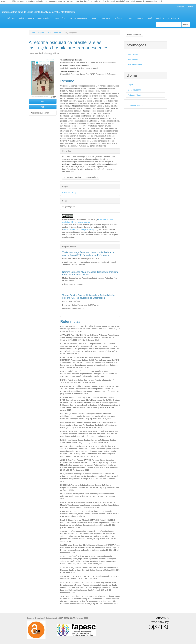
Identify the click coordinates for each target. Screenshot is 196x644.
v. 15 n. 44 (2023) (55, 32)
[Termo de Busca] (169, 24)
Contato (129, 18)
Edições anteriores (26, 18)
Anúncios (118, 18)
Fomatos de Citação (72, 177)
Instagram (139, 18)
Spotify (150, 18)
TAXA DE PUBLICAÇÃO (101, 18)
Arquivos (41, 32)
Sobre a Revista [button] (45, 18)
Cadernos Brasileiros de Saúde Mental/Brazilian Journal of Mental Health (38, 12)
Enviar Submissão (134, 35)
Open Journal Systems (134, 105)
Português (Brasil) (134, 95)
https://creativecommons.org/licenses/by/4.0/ (80, 229)
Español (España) (134, 90)
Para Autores (133, 60)
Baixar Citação (91, 177)
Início (33, 32)
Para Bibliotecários (135, 65)
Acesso (191, 6)
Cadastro (181, 6)
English (130, 85)
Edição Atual (11, 18)
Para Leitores (133, 54)
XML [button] (43, 101)
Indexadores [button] (173, 18)
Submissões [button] (61, 18)
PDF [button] (43, 107)
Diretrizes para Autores (79, 18)
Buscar (186, 24)
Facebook (160, 18)
